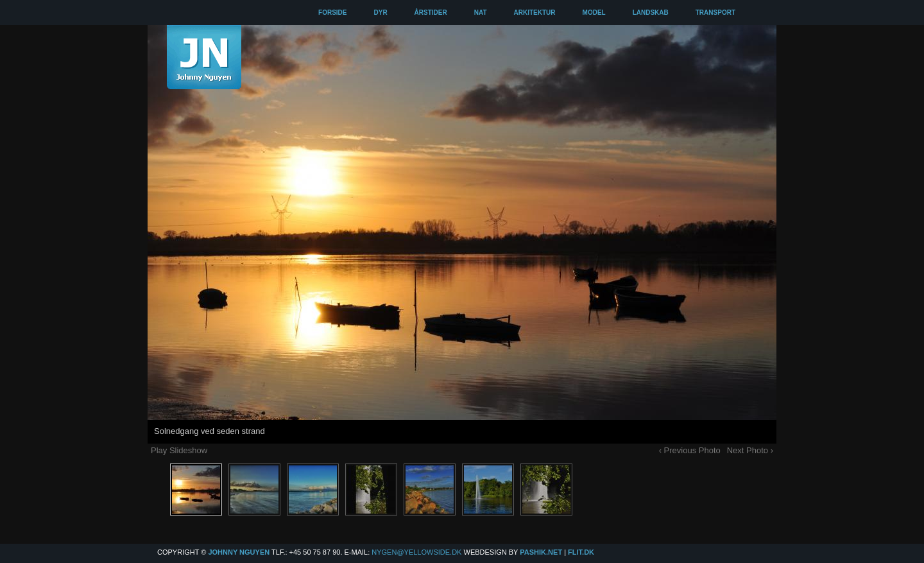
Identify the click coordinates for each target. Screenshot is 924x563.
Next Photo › (750, 450)
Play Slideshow (179, 450)
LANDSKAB (651, 13)
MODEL (594, 13)
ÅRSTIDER (431, 13)
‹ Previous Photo (690, 450)
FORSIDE (332, 13)
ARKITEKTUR (535, 13)
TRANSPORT (715, 13)
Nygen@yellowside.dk (416, 552)
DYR (380, 13)
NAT (481, 13)
